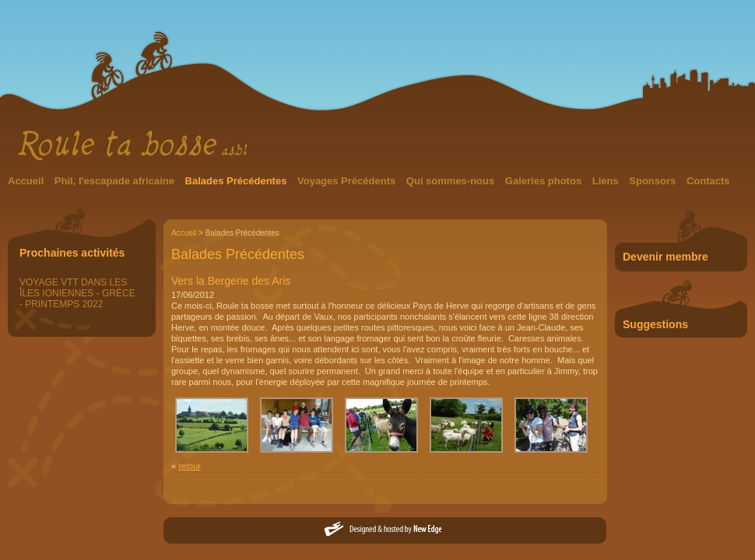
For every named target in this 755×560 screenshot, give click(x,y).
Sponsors (654, 181)
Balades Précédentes (237, 181)
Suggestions (655, 324)
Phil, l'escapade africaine (116, 181)
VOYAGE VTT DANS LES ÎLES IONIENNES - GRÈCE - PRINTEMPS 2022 (77, 293)
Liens (607, 181)
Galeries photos (545, 181)
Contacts (708, 181)
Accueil (27, 181)
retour (190, 466)
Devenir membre (665, 257)
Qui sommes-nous (452, 181)
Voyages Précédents (348, 181)
